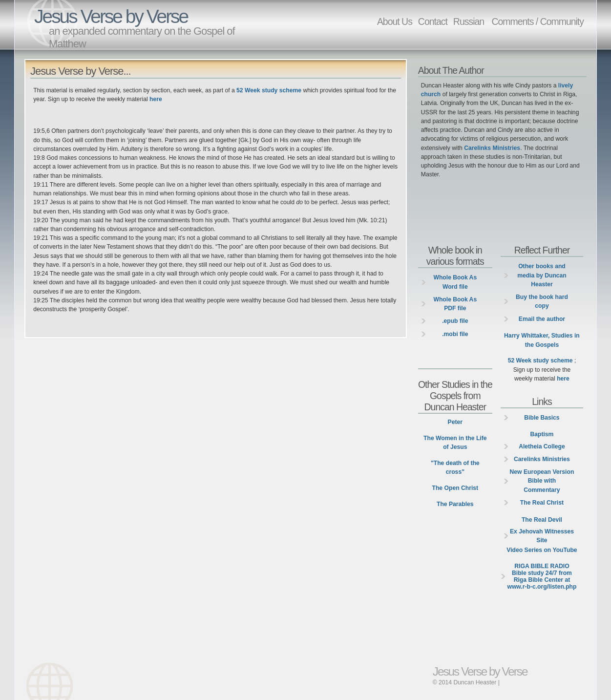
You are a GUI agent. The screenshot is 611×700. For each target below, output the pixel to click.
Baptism (542, 434)
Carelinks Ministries (492, 148)
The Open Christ (455, 488)
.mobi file (455, 334)
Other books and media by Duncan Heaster (542, 275)
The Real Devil (542, 520)
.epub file (455, 321)
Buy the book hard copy (542, 301)
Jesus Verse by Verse (111, 16)
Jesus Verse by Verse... (81, 71)
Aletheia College (542, 446)
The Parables (455, 504)
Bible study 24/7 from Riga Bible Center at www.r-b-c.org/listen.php (542, 576)
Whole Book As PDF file (455, 304)
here (156, 99)
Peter (455, 422)
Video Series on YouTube (542, 550)
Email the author (542, 319)
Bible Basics (542, 418)
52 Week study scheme (269, 90)
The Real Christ (542, 503)
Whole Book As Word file (455, 282)
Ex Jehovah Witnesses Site (542, 536)
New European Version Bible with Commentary (542, 481)
